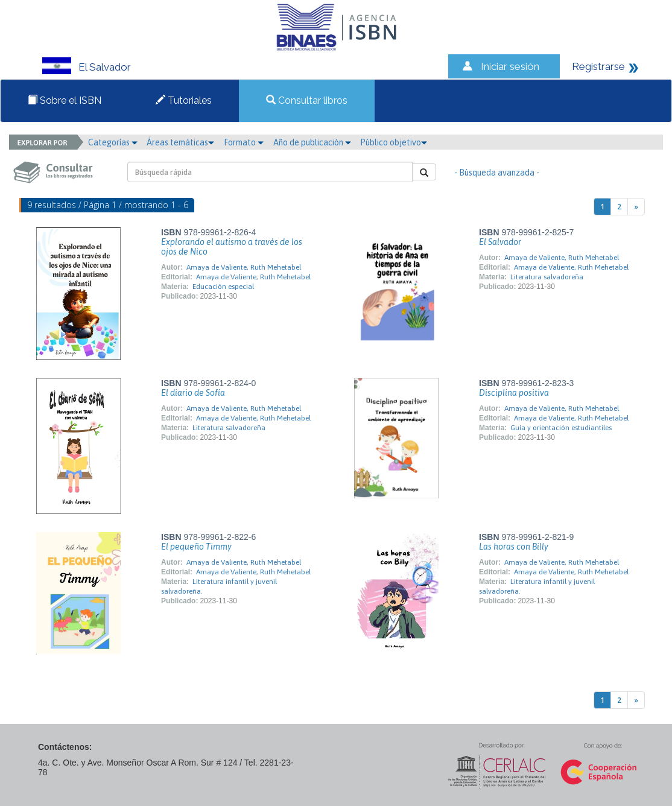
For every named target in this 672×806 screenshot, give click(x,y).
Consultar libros (307, 100)
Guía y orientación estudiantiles (561, 428)
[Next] (636, 207)
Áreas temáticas (180, 142)
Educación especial (223, 287)
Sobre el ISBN (65, 100)
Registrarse (598, 66)
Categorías (113, 142)
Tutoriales (184, 100)
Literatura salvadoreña (547, 277)
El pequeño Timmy (196, 547)
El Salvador (500, 242)
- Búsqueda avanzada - (497, 173)
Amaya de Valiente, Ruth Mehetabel (244, 267)
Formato (244, 142)
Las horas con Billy (514, 547)
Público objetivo (394, 142)
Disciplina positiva (514, 393)
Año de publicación (312, 142)
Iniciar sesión (510, 66)
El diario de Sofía (193, 393)
